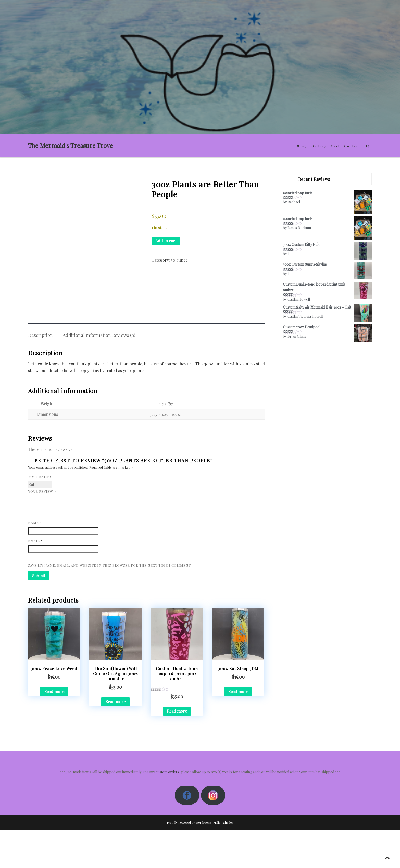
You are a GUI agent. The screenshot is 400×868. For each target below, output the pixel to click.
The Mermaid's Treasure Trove (70, 145)
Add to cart (166, 241)
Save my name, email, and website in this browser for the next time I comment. (110, 603)
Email (35, 578)
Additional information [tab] (87, 373)
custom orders (167, 810)
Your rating (40, 514)
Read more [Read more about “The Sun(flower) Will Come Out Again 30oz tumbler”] (115, 740)
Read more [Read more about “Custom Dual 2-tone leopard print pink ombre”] (177, 749)
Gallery (319, 146)
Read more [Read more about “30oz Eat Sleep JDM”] (238, 729)
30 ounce (179, 260)
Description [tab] (40, 373)
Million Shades (223, 860)
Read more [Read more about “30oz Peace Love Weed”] (54, 729)
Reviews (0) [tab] (124, 373)
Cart (335, 146)
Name (35, 561)
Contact (352, 146)
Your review (42, 529)
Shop (302, 146)
